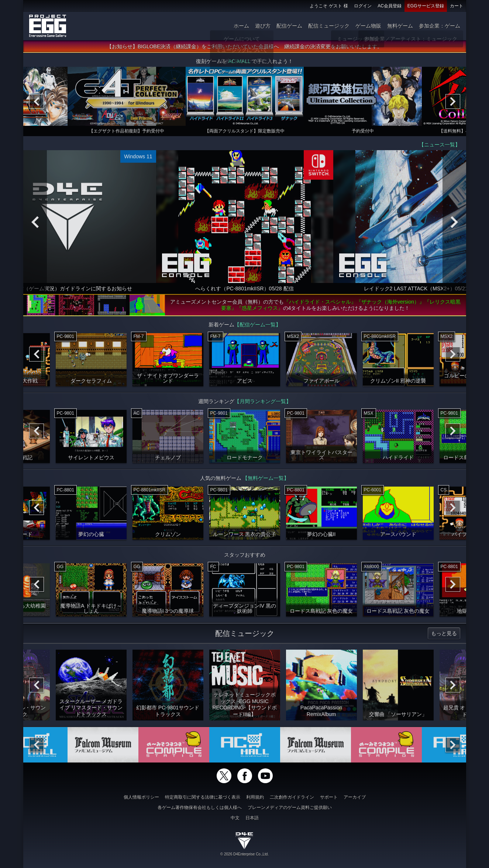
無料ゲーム (400, 26)
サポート (329, 797)
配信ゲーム (289, 26)
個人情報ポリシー (141, 797)
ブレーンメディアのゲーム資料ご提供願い (290, 808)
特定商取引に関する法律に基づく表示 (203, 797)
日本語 (252, 818)
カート (457, 6)
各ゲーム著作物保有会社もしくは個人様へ (200, 808)
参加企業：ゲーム (440, 26)
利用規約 (255, 797)
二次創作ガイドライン (292, 797)
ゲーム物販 (368, 26)
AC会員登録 (390, 6)
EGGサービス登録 (426, 6)
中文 (235, 818)
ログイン (363, 6)
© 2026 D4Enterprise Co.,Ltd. (244, 854)
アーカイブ (355, 797)
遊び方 (263, 26)
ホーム (241, 26)
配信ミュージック (329, 26)
